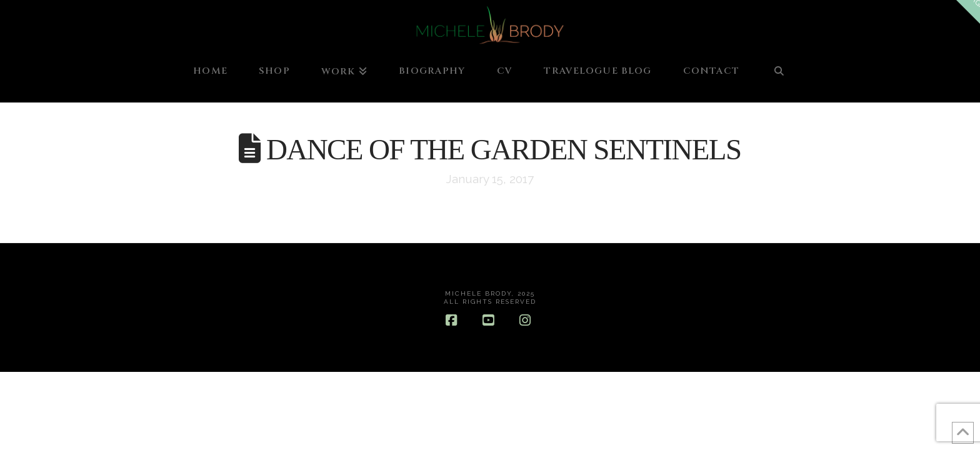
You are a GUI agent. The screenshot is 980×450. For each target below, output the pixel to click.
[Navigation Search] (779, 77)
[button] (968, 12)
